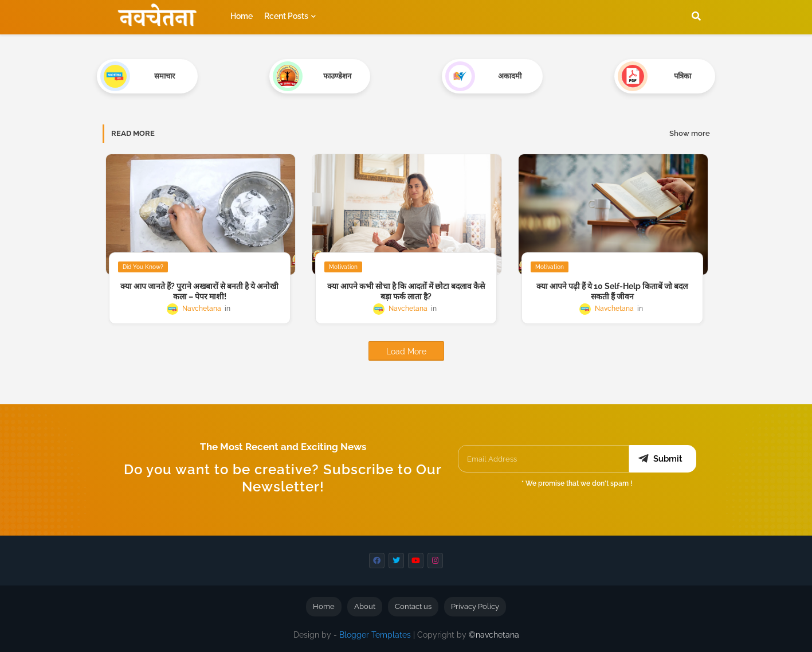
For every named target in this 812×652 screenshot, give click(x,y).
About (365, 606)
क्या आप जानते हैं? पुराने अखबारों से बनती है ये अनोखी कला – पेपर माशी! (199, 291)
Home (242, 16)
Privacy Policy (475, 606)
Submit (668, 459)
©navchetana (494, 635)
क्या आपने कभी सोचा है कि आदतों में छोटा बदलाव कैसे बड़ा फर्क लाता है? (406, 291)
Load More (406, 352)
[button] (696, 16)
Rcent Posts (286, 16)
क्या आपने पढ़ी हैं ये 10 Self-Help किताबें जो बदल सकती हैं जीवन (612, 291)
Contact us (413, 606)
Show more (690, 133)
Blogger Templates (375, 635)
